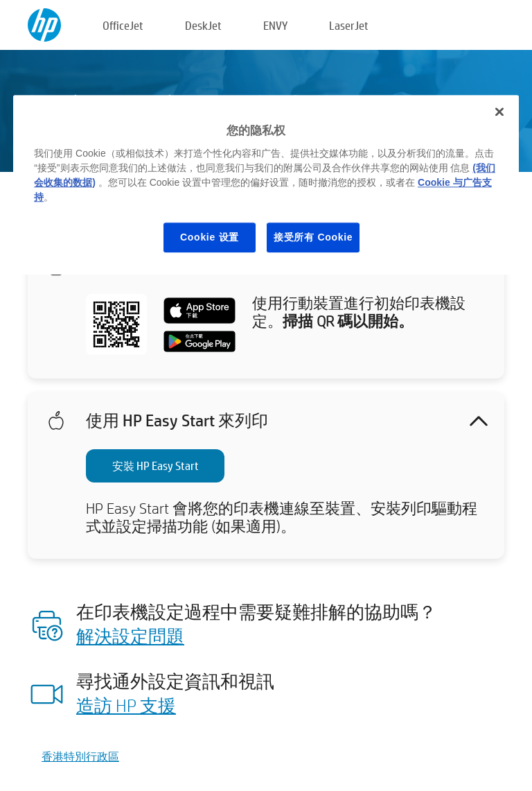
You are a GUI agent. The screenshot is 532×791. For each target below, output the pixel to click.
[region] (266, 185)
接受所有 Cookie (313, 237)
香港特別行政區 (80, 756)
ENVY (275, 25)
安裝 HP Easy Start (156, 466)
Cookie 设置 (210, 237)
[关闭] (499, 112)
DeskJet (203, 25)
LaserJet (349, 25)
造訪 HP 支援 (126, 705)
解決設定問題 (130, 636)
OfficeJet (123, 25)
